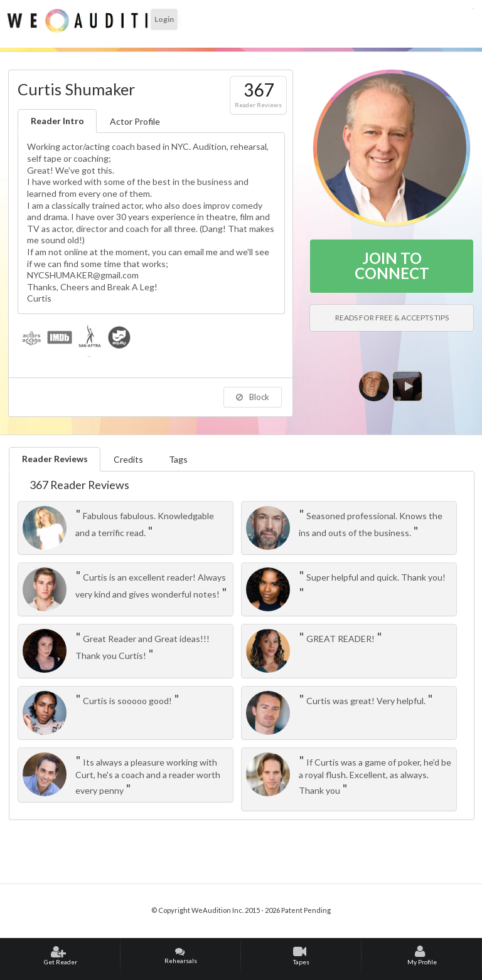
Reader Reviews (55, 459)
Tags (178, 459)
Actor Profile (135, 121)
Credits (128, 459)
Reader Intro (57, 121)
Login (164, 19)
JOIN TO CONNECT (392, 266)
